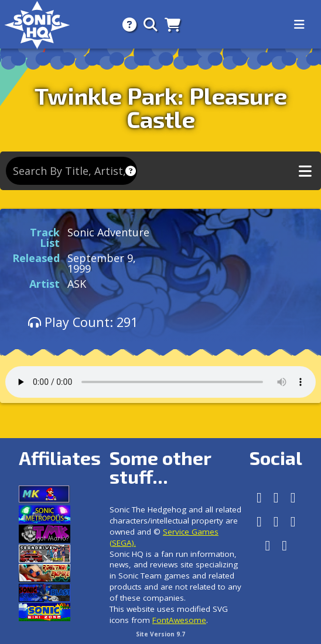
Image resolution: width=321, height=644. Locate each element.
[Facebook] (276, 497)
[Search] (147, 24)
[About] (126, 24)
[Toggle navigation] (299, 25)
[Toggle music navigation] (305, 171)
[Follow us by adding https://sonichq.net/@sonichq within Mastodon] (259, 497)
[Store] (169, 24)
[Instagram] (293, 497)
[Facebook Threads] (284, 545)
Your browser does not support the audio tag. (160, 382)
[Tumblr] (276, 521)
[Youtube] (267, 545)
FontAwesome (179, 620)
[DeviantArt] (293, 521)
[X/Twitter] (259, 521)
